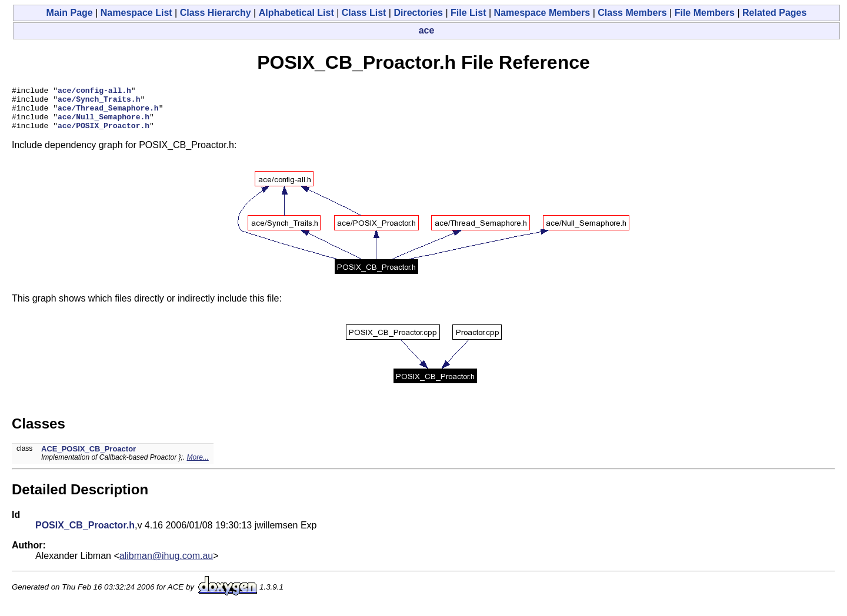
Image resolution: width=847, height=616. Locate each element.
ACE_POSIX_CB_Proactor (89, 458)
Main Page (70, 13)
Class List (364, 13)
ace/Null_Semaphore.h (104, 123)
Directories (418, 13)
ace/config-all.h (94, 92)
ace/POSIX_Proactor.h (104, 134)
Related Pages (774, 13)
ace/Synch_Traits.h (99, 102)
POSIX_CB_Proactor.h (85, 534)
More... (197, 466)
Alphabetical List (296, 13)
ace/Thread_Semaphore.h (108, 113)
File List (468, 13)
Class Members (632, 13)
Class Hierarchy (216, 13)
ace (427, 30)
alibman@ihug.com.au (166, 565)
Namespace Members (542, 13)
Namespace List (136, 13)
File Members (705, 13)
